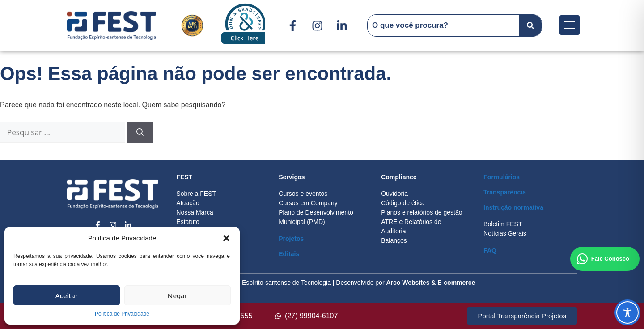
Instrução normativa (513, 207)
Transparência (505, 192)
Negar (178, 295)
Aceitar (67, 295)
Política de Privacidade (122, 314)
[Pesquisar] (140, 132)
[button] (226, 238)
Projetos (291, 239)
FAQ (490, 250)
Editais (289, 254)
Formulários (502, 177)
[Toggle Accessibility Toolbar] (627, 312)
